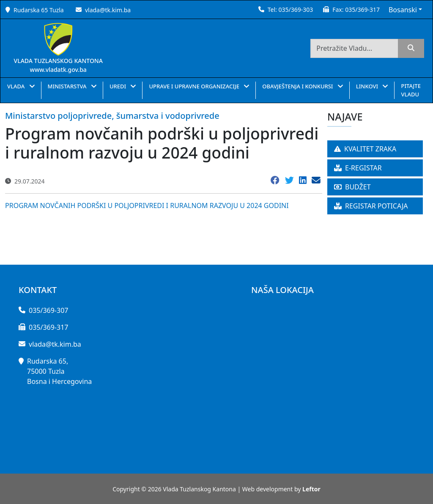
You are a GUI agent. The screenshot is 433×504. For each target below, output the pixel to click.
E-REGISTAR (358, 168)
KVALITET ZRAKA (365, 149)
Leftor (311, 489)
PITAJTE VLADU (411, 90)
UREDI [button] (119, 86)
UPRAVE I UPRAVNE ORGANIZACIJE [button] (195, 86)
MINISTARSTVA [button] (68, 86)
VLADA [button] (17, 86)
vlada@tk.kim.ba (108, 10)
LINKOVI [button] (368, 86)
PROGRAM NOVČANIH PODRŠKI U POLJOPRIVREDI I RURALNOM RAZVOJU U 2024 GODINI (147, 205)
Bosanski (403, 10)
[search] (411, 48)
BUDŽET (352, 187)
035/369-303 (296, 10)
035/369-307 (48, 310)
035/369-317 (362, 10)
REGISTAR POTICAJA (371, 206)
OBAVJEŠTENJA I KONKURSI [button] (298, 86)
